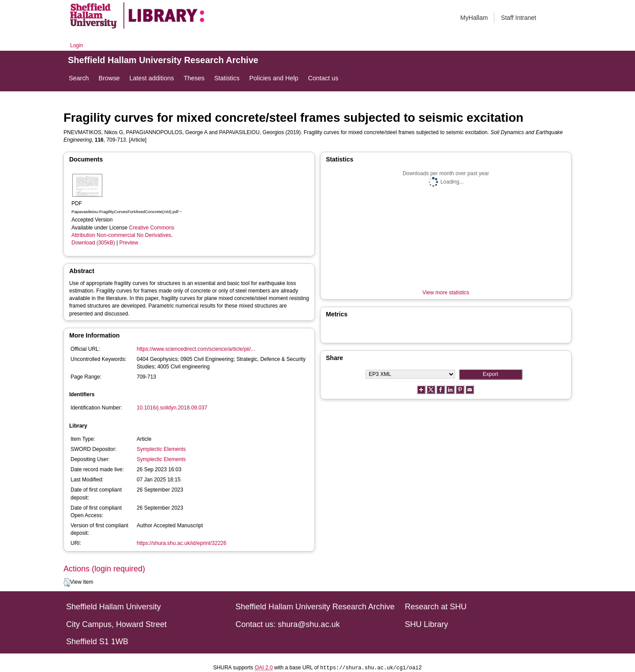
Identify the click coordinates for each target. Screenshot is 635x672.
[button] (67, 582)
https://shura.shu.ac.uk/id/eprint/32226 (181, 543)
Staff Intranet (519, 18)
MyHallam (474, 18)
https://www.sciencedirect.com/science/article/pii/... (196, 349)
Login (77, 45)
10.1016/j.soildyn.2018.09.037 (172, 408)
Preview (129, 243)
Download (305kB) (93, 243)
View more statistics (446, 293)
